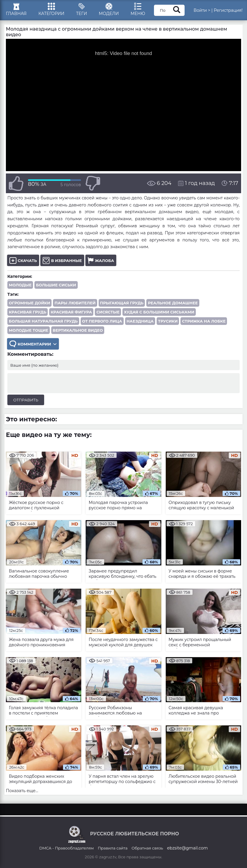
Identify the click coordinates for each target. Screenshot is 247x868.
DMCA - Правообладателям (66, 848)
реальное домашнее (173, 303)
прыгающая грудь (122, 303)
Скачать (23, 260)
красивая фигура (71, 312)
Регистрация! (228, 10)
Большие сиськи (56, 285)
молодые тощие (29, 330)
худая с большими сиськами (159, 312)
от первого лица (102, 321)
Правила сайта (113, 848)
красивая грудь (28, 312)
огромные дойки (29, 303)
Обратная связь (147, 848)
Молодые (20, 285)
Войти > (202, 10)
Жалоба (101, 260)
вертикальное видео (78, 330)
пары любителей (75, 303)
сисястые (108, 312)
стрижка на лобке (204, 321)
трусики (168, 321)
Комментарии (33, 344)
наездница (140, 321)
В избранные (62, 260)
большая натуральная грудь (43, 321)
